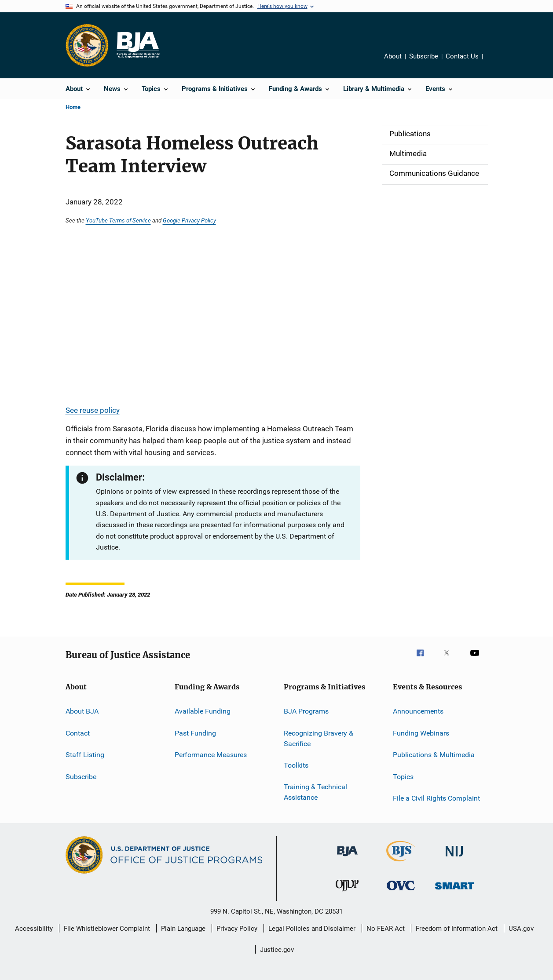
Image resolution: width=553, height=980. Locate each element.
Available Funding (203, 711)
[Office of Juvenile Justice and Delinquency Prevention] (347, 893)
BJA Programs (306, 711)
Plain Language (183, 929)
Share (493, 58)
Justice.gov (277, 950)
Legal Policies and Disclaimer (312, 929)
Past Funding (195, 733)
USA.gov (521, 929)
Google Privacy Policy (189, 220)
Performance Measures (211, 755)
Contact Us (462, 56)
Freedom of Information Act (457, 929)
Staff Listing (85, 755)
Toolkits (296, 765)
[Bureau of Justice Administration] (347, 858)
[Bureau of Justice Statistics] (401, 863)
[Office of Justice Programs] (87, 45)
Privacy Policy (237, 929)
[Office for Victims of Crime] (401, 892)
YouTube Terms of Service (118, 220)
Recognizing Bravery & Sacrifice (319, 738)
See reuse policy (93, 410)
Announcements (418, 711)
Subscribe (424, 56)
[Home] (138, 45)
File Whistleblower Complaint (107, 929)
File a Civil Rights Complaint (436, 798)
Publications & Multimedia (434, 755)
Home (73, 107)
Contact (78, 733)
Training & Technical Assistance (315, 792)
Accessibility (34, 929)
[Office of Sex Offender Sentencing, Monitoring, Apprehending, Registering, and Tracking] (454, 891)
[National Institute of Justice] (454, 858)
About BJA (82, 711)
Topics (403, 776)
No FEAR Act (386, 929)
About (393, 56)
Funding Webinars (421, 733)
